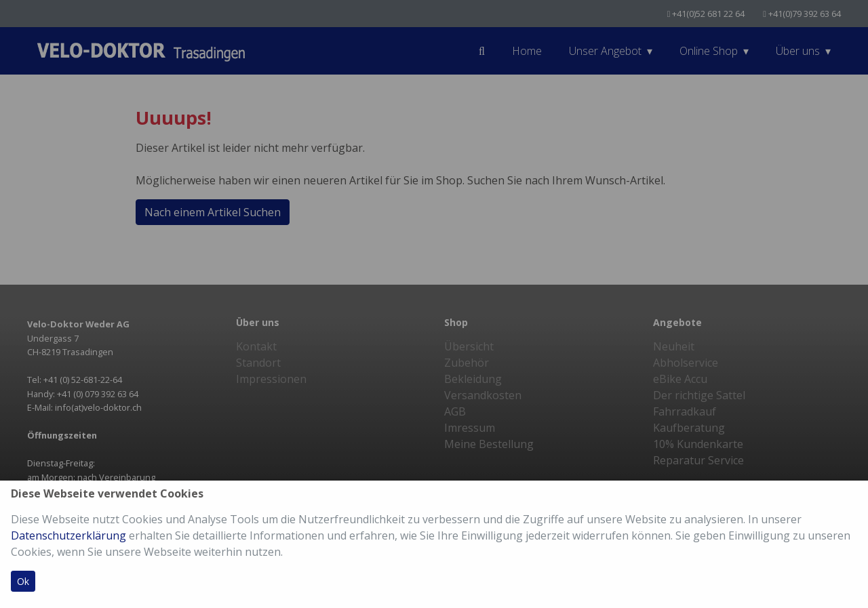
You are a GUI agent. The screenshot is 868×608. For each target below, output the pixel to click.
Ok (23, 581)
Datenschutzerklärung (68, 535)
